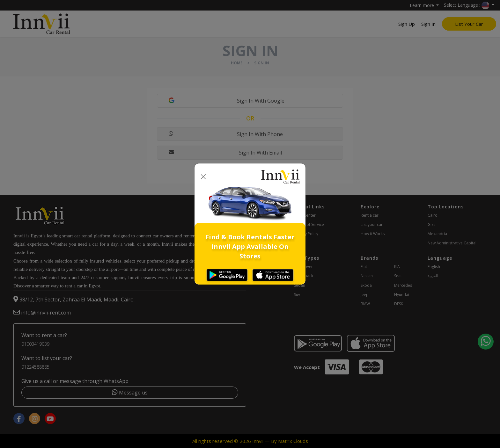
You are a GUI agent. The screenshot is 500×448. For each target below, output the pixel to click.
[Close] (203, 177)
